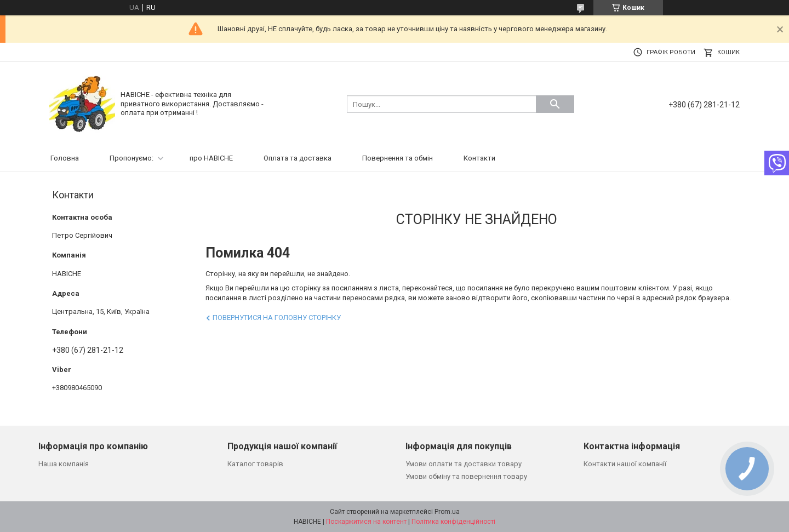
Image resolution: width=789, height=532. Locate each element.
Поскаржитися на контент (366, 522)
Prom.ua (447, 512)
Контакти (479, 158)
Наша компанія (64, 464)
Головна (65, 158)
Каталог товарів (255, 464)
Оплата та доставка (298, 158)
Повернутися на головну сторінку (277, 318)
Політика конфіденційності (453, 522)
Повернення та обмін (398, 158)
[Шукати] (555, 104)
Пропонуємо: (131, 158)
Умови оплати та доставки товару (464, 464)
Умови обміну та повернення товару (466, 476)
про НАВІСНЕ (211, 158)
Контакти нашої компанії (625, 464)
